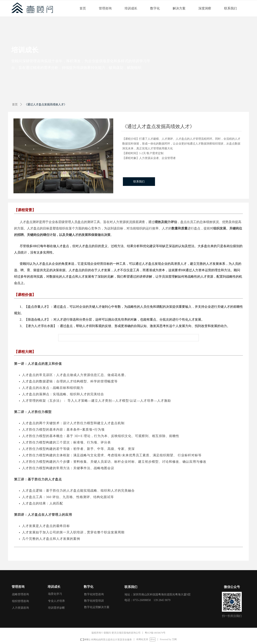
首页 (15, 104)
